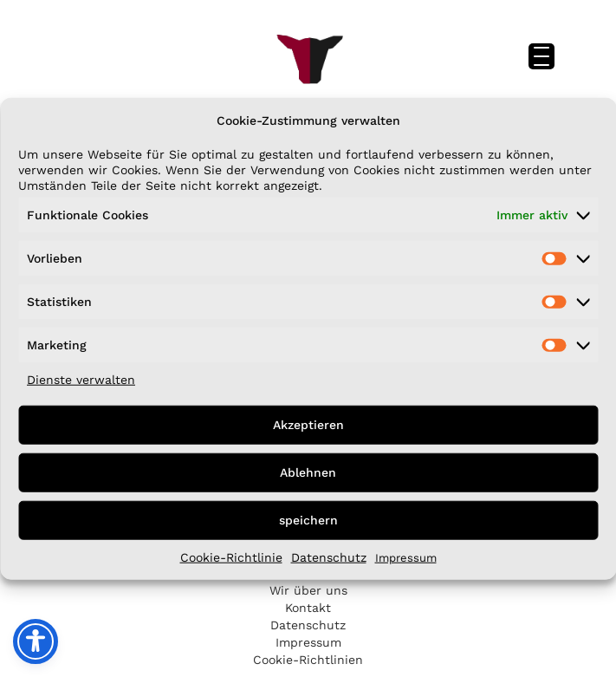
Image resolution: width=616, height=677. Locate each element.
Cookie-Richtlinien (308, 660)
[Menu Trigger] (541, 56)
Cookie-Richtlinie (231, 557)
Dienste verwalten (81, 379)
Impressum (406, 557)
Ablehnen (308, 472)
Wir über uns (308, 590)
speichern (308, 520)
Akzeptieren (308, 425)
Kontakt (308, 608)
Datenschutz (329, 557)
